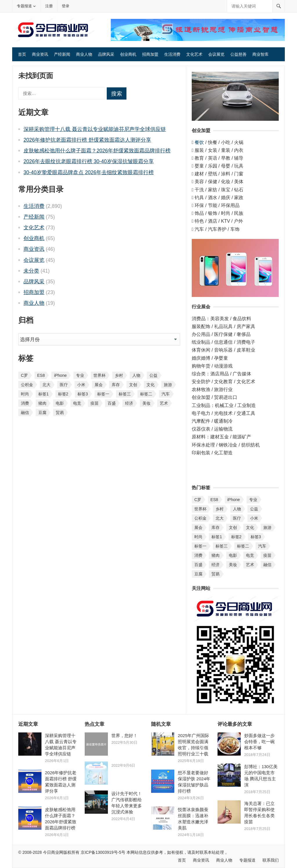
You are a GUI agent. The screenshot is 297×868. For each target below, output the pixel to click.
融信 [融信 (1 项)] (25, 413)
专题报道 (24, 6)
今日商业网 (52, 852)
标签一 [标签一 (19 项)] (103, 394)
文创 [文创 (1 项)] (133, 385)
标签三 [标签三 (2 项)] (125, 394)
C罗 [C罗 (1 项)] (24, 375)
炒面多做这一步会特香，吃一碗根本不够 (259, 742)
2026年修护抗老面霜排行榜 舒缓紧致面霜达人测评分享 (87, 140)
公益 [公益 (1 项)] (153, 375)
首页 (22, 54)
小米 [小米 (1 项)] (81, 385)
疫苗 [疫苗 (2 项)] (95, 403)
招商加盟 (150, 54)
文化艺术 (194, 54)
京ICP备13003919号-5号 (103, 852)
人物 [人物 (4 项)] (136, 375)
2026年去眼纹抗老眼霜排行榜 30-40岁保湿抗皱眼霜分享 (89, 161)
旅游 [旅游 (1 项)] (168, 385)
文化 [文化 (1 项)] (151, 385)
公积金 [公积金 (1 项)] (27, 385)
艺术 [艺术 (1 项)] (164, 403)
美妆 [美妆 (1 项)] (146, 403)
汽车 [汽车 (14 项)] (166, 394)
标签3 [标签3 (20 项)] (83, 394)
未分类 (31, 271)
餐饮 (199, 142)
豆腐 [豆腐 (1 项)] (42, 413)
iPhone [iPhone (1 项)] (60, 375)
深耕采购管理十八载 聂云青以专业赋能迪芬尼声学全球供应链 (95, 129)
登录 (66, 6)
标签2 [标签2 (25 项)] (63, 394)
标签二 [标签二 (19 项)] (146, 394)
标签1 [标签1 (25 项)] (44, 394)
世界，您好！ (124, 735)
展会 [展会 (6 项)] (99, 385)
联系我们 (271, 860)
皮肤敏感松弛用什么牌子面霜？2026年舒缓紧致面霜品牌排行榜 (97, 151)
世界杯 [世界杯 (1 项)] (99, 375)
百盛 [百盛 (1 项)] (112, 403)
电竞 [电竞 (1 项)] (77, 403)
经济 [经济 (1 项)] (129, 403)
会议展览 (216, 54)
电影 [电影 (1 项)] (60, 403)
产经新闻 (62, 54)
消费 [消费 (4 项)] (25, 403)
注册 (49, 6)
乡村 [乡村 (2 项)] (119, 375)
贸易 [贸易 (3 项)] (60, 413)
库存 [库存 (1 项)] (116, 385)
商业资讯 (40, 54)
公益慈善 (238, 54)
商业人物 (84, 54)
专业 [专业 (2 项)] (80, 375)
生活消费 (172, 54)
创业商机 (128, 54)
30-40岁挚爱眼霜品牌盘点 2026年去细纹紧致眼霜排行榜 (89, 172)
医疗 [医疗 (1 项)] (64, 385)
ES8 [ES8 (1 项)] (41, 375)
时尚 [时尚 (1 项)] (25, 394)
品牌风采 (106, 54)
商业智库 (260, 54)
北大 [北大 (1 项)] (46, 385)
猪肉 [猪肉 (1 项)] (42, 403)
